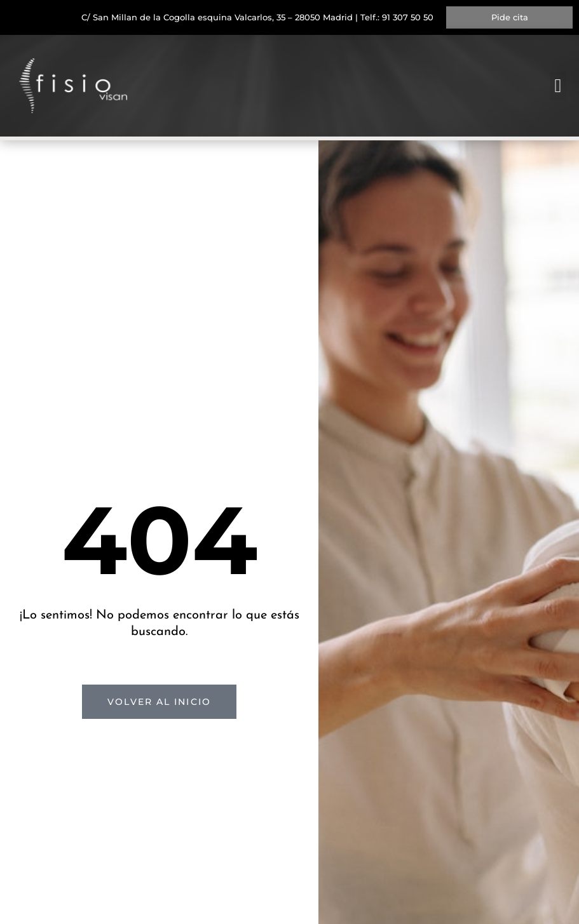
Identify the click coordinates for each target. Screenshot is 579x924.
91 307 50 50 (408, 17)
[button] (558, 86)
